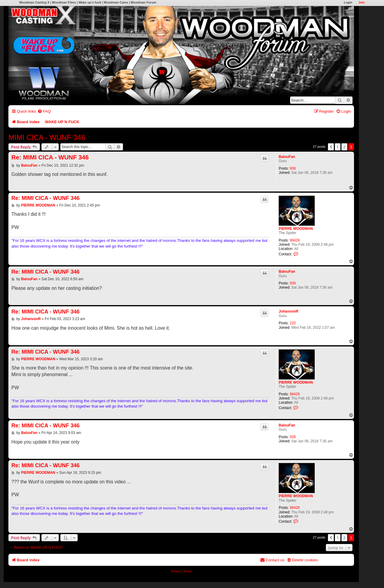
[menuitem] (44, 111)
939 (293, 168)
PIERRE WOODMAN (296, 229)
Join (362, 3)
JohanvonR (288, 311)
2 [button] (344, 147)
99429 (295, 240)
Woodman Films (64, 3)
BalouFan (287, 157)
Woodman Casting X (34, 3)
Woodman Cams (116, 3)
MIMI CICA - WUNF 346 (47, 137)
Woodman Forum (143, 3)
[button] (331, 147)
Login (348, 3)
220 (293, 323)
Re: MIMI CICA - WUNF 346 (50, 157)
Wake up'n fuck (90, 3)
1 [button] (338, 147)
